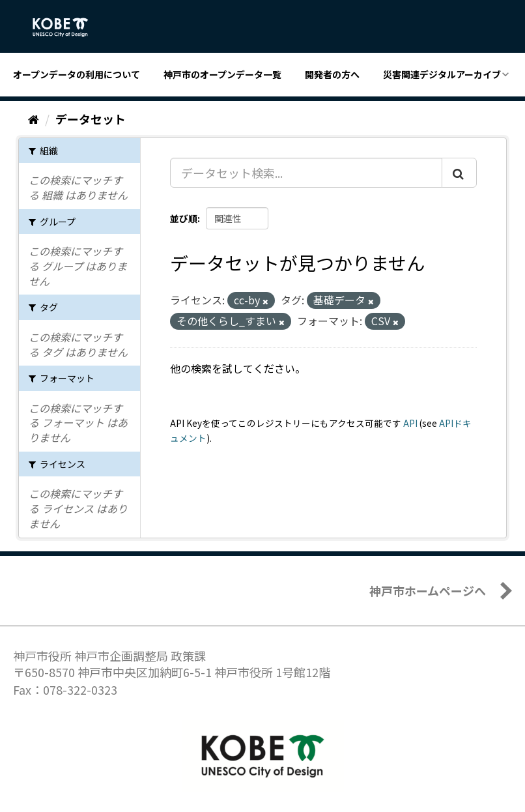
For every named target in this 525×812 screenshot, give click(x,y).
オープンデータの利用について (77, 74)
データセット (91, 119)
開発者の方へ (332, 74)
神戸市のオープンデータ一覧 (222, 74)
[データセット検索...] (306, 173)
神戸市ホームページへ (428, 590)
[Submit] (459, 173)
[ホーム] (34, 119)
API (410, 423)
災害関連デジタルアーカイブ (442, 74)
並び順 (184, 218)
